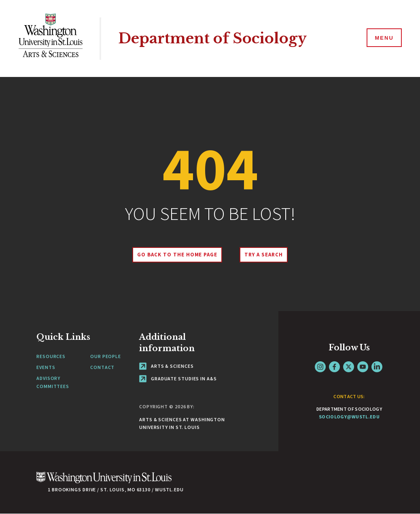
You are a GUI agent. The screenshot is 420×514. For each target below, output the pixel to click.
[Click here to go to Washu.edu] (104, 482)
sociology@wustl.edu (349, 417)
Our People (106, 356)
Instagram (320, 367)
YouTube (363, 367)
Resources (51, 356)
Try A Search (264, 255)
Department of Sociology (212, 38)
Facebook (334, 367)
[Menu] (384, 38)
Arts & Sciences (166, 366)
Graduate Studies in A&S (178, 379)
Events (46, 367)
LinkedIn (377, 367)
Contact (102, 367)
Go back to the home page (177, 255)
